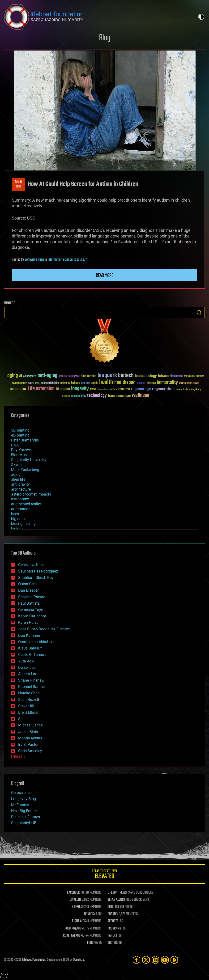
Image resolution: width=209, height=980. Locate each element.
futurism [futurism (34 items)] (86, 383)
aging (16, 474)
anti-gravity (20, 484)
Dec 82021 (18, 184)
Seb (21, 719)
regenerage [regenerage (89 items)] (141, 389)
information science (60, 260)
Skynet (17, 465)
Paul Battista (29, 603)
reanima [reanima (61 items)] (124, 389)
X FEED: (76, 907)
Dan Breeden (29, 590)
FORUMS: (93, 943)
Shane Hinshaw (31, 680)
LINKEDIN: (76, 900)
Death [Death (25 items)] (37, 383)
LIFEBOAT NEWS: (117, 893)
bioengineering (23, 524)
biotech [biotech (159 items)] (126, 375)
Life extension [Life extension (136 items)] (41, 389)
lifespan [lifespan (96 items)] (63, 389)
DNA (15, 445)
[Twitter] (146, 960)
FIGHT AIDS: (79, 921)
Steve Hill (26, 706)
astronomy (20, 499)
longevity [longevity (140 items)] (80, 389)
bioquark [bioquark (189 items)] (107, 375)
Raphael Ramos (31, 687)
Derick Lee (27, 668)
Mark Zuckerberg (25, 470)
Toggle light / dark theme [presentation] (201, 17)
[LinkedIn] (155, 960)
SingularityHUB (24, 823)
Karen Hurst (28, 622)
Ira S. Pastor (28, 745)
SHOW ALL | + (18, 757)
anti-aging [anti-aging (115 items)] (47, 376)
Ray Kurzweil (22, 450)
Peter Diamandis (25, 440)
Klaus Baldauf (30, 648)
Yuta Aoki (26, 661)
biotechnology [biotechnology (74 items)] (146, 376)
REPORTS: (113, 921)
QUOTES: (113, 943)
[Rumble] (174, 960)
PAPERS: (113, 936)
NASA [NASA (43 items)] (93, 390)
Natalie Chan (29, 693)
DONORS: (89, 914)
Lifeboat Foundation (34, 960)
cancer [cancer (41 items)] (200, 376)
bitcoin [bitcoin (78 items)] (163, 376)
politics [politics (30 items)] (113, 390)
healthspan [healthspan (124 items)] (125, 383)
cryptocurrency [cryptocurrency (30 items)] (19, 383)
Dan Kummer (29, 635)
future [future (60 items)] (76, 383)
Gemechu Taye (31, 610)
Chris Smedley (30, 751)
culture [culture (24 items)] (31, 383)
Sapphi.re (79, 960)
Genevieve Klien (34, 260)
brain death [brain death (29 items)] (189, 376)
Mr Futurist (20, 805)
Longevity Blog (23, 799)
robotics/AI (81, 260)
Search (199, 313)
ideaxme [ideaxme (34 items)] (151, 383)
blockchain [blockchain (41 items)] (176, 376)
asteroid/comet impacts (31, 494)
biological (19, 528)
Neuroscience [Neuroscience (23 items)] (103, 390)
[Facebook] (136, 960)
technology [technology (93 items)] (97, 396)
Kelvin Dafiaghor (32, 616)
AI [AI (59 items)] (21, 376)
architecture (21, 489)
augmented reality (26, 504)
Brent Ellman (29, 712)
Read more (105, 276)
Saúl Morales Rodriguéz (38, 571)
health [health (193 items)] (106, 382)
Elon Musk (20, 455)
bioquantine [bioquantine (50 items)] (89, 376)
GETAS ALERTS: (117, 900)
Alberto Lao (28, 674)
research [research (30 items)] (180, 390)
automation (21, 509)
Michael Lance (30, 725)
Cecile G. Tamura (32, 655)
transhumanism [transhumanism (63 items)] (119, 396)
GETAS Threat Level (104, 875)
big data (18, 519)
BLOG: (111, 907)
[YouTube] (165, 960)
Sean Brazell (29, 700)
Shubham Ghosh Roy (36, 578)
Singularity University (29, 460)
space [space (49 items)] (66, 396)
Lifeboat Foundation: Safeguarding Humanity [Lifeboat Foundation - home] (93, 17)
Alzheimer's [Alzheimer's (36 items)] (30, 376)
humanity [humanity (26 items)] (141, 383)
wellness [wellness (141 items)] (140, 395)
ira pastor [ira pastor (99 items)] (18, 389)
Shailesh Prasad (32, 597)
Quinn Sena (28, 584)
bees (15, 514)
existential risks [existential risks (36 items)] (50, 383)
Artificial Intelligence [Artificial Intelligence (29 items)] (69, 376)
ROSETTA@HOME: (74, 936)
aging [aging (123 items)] (13, 376)
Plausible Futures (26, 817)
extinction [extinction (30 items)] (65, 383)
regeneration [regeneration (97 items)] (163, 389)
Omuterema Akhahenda (38, 642)
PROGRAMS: (115, 929)
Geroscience (21, 793)
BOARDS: (113, 914)
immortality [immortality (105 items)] (167, 382)
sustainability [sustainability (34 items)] (79, 396)
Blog (105, 38)
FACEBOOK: (74, 893)
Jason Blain (28, 732)
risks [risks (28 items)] (188, 390)
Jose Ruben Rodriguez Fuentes (44, 629)
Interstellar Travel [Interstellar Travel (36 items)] (189, 383)
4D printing (20, 435)
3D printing (20, 430)
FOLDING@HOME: (75, 929)
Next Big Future (24, 811)
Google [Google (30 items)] (95, 383)
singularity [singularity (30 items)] (196, 390)
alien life (18, 479)
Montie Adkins (30, 738)
